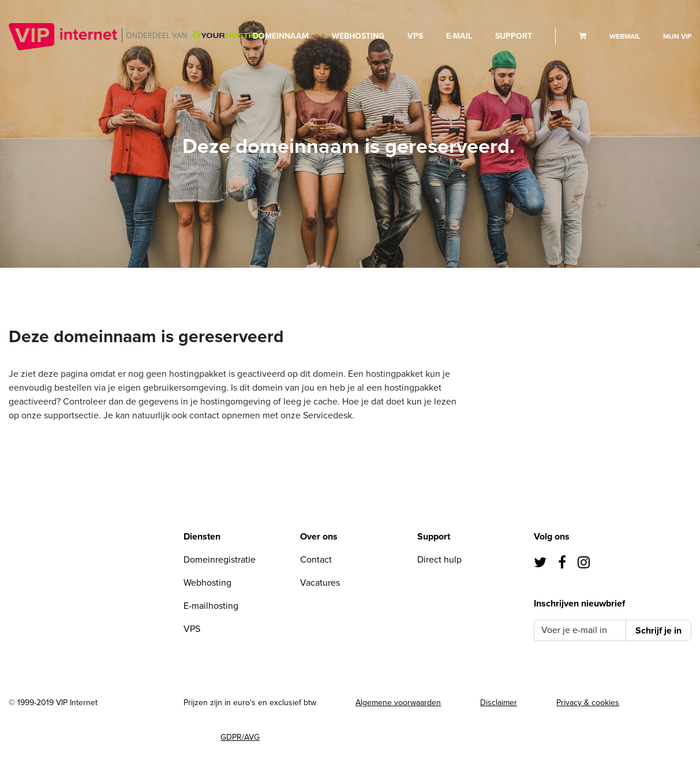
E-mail (459, 36)
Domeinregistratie (220, 560)
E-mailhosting (211, 606)
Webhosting (358, 36)
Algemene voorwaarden (398, 703)
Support (514, 36)
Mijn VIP (677, 36)
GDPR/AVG (240, 737)
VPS (415, 36)
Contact (316, 560)
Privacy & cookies (588, 703)
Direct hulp (439, 560)
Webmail (625, 36)
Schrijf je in (658, 631)
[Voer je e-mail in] (580, 630)
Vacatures (320, 583)
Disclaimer (499, 703)
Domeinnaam (281, 36)
